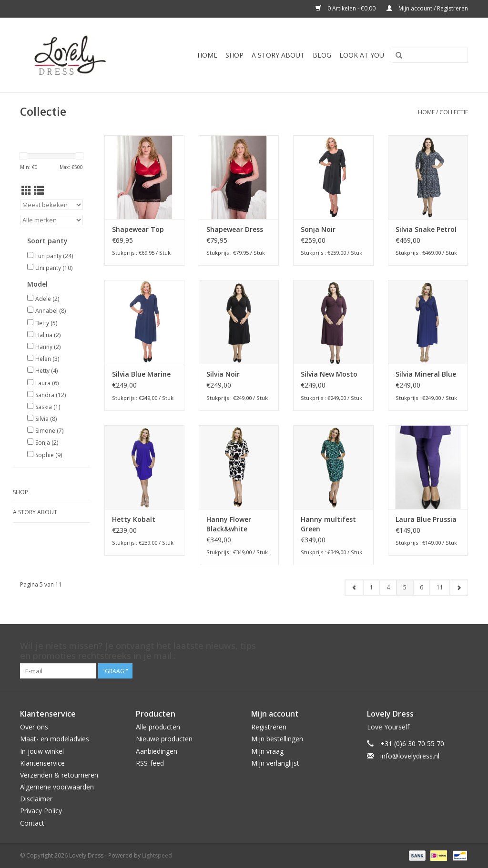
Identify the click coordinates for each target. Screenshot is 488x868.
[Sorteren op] (51, 205)
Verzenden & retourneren (59, 775)
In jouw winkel (42, 751)
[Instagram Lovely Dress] (460, 646)
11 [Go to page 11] (440, 587)
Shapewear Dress (235, 229)
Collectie (454, 112)
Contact (32, 823)
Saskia (48, 407)
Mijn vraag (267, 751)
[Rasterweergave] (26, 190)
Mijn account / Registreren (427, 8)
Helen (47, 359)
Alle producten (158, 727)
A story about (278, 55)
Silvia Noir (223, 374)
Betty (46, 323)
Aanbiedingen (157, 751)
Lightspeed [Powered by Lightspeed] (157, 855)
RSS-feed (150, 763)
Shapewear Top (138, 229)
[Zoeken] (430, 55)
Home (207, 55)
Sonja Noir (318, 229)
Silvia (46, 419)
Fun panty (54, 256)
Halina (48, 335)
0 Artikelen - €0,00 (346, 8)
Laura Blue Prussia (426, 519)
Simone (49, 431)
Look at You (362, 55)
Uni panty (54, 268)
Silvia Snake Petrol (426, 229)
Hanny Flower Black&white (229, 524)
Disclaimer (36, 799)
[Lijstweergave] (39, 190)
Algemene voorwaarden (57, 787)
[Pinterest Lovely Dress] (443, 646)
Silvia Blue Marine (141, 374)
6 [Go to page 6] (422, 587)
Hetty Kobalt (134, 519)
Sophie (49, 455)
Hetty (46, 371)
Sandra (51, 395)
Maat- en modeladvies (55, 739)
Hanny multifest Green (328, 524)
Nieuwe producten (164, 739)
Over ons (34, 727)
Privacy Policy (41, 811)
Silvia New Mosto (329, 374)
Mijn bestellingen (277, 739)
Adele (47, 299)
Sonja (47, 443)
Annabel (51, 311)
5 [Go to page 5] (405, 587)
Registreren (269, 727)
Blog (322, 55)
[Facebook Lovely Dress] (409, 646)
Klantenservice (42, 763)
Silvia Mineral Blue (426, 374)
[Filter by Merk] (51, 220)
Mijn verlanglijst (275, 763)
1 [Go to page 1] (371, 587)
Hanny (48, 347)
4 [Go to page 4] (388, 587)
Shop (234, 55)
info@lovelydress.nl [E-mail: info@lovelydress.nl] (410, 756)
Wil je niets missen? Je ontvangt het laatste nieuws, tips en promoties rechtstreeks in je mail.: (138, 651)
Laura (47, 383)
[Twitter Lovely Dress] (426, 646)
